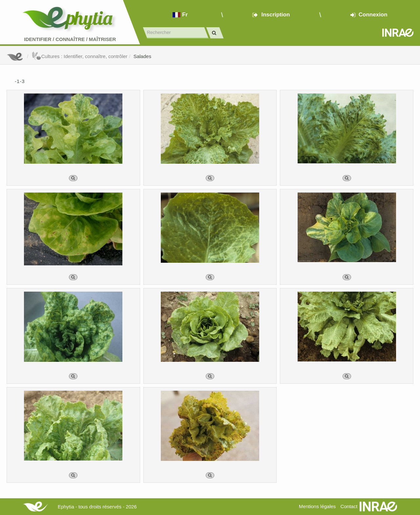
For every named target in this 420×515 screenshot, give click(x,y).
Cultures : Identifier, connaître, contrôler (80, 56)
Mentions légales (317, 506)
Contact (349, 506)
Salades (142, 56)
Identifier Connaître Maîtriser (70, 39)
